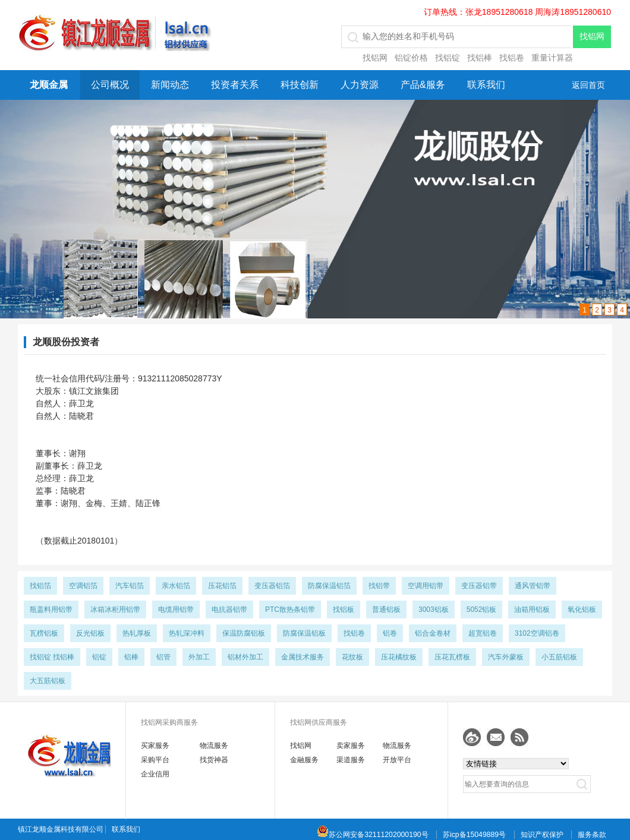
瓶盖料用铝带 (51, 610)
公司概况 (110, 85)
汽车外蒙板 (506, 657)
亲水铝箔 (176, 586)
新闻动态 (170, 85)
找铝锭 (448, 58)
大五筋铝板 (48, 681)
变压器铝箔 (272, 586)
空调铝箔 (83, 586)
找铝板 (344, 610)
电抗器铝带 (229, 610)
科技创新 (300, 85)
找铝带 (379, 586)
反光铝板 (90, 633)
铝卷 (390, 633)
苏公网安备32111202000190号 (372, 835)
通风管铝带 (533, 586)
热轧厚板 (137, 633)
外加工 (199, 657)
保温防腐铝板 (244, 633)
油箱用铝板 (532, 610)
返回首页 (588, 85)
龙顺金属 (49, 85)
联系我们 (486, 85)
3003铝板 (434, 610)
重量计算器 (552, 58)
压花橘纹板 (399, 657)
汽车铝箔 (130, 586)
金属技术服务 (303, 657)
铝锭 (99, 657)
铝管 (163, 657)
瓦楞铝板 (44, 633)
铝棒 (131, 657)
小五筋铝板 (559, 657)
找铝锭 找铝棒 (52, 657)
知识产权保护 (542, 835)
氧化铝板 (582, 610)
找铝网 (375, 58)
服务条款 (592, 835)
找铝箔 (40, 586)
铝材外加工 (245, 657)
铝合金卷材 (433, 633)
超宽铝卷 (483, 633)
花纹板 (352, 657)
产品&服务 (423, 85)
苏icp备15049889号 (474, 835)
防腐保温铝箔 (329, 586)
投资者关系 (235, 85)
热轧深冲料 (187, 633)
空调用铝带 (426, 586)
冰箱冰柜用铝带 (115, 610)
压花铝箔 (222, 586)
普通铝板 (386, 610)
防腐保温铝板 (304, 633)
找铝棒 (480, 58)
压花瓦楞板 (452, 657)
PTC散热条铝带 (290, 610)
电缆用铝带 (176, 610)
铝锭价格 (411, 58)
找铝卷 (512, 58)
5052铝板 (482, 610)
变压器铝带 (479, 586)
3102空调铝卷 (537, 633)
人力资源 (360, 85)
